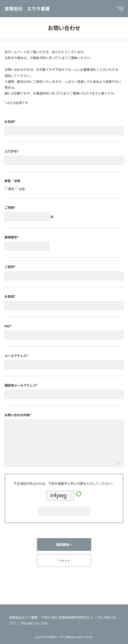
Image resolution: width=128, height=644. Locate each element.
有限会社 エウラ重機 (27, 8)
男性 (11, 189)
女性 (22, 189)
